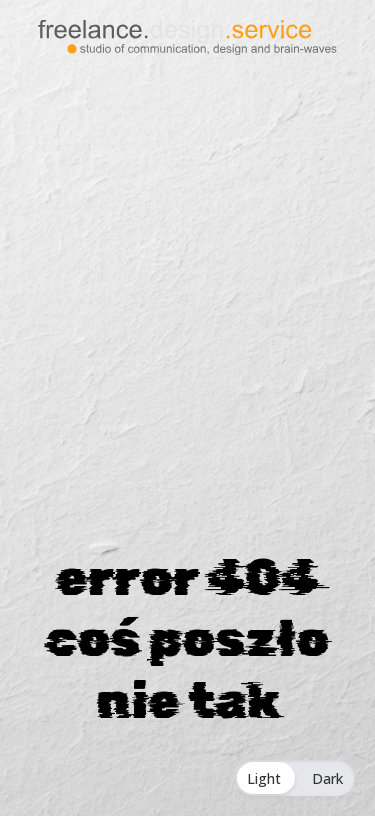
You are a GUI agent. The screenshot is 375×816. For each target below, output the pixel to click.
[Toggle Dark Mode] (295, 778)
